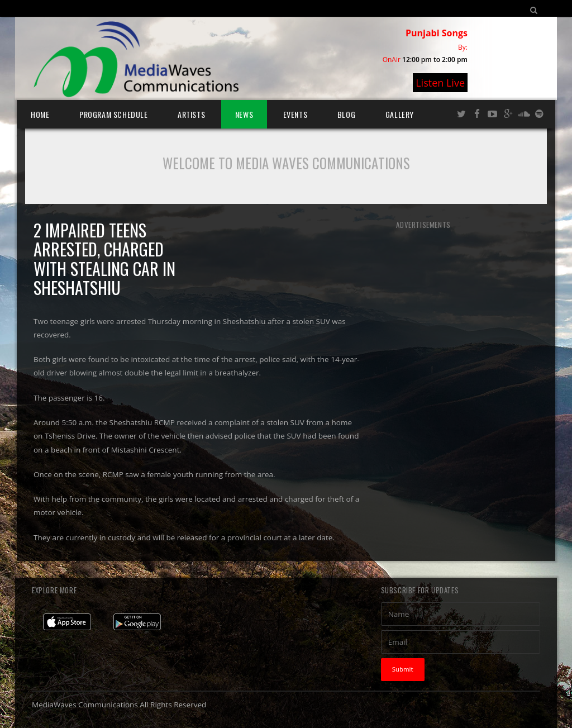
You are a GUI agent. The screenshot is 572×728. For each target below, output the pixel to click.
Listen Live (440, 83)
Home (40, 114)
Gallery (400, 114)
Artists (191, 114)
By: (463, 47)
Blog (346, 114)
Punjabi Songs (437, 33)
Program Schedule (114, 114)
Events (295, 114)
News (244, 114)
